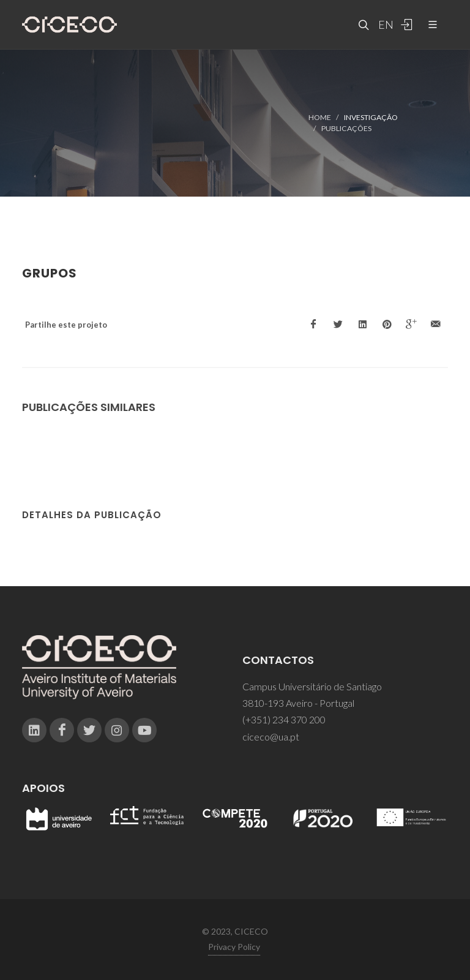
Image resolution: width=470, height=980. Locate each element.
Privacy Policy (234, 947)
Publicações (346, 128)
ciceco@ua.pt (271, 737)
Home (320, 117)
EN (384, 24)
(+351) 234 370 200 (284, 719)
